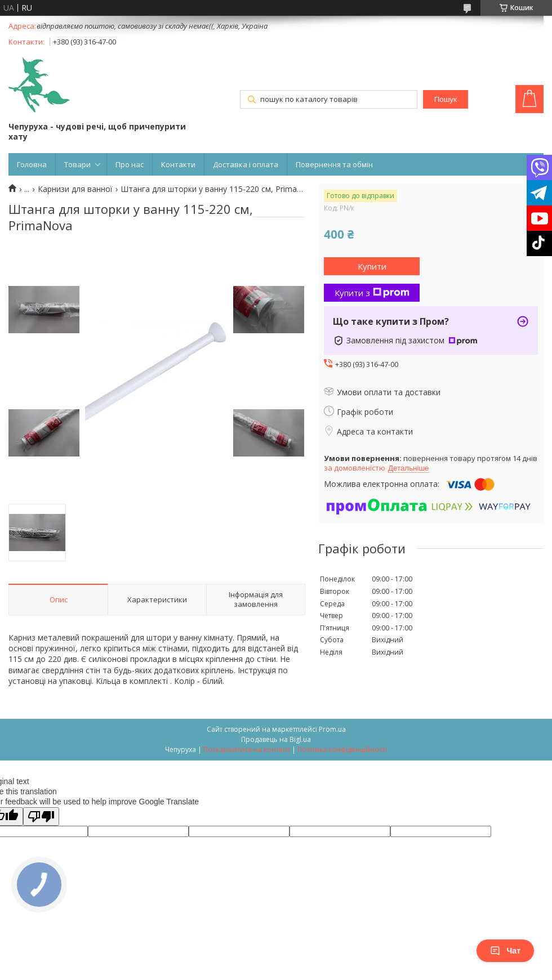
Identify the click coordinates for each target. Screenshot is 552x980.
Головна (32, 164)
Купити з (372, 293)
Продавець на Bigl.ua (276, 739)
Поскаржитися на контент (247, 749)
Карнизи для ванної (75, 189)
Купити (372, 266)
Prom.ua (332, 729)
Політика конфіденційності (342, 749)
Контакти (178, 164)
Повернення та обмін (334, 164)
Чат (505, 951)
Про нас (130, 164)
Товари (77, 164)
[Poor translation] (41, 816)
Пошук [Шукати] (446, 99)
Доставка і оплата (246, 164)
